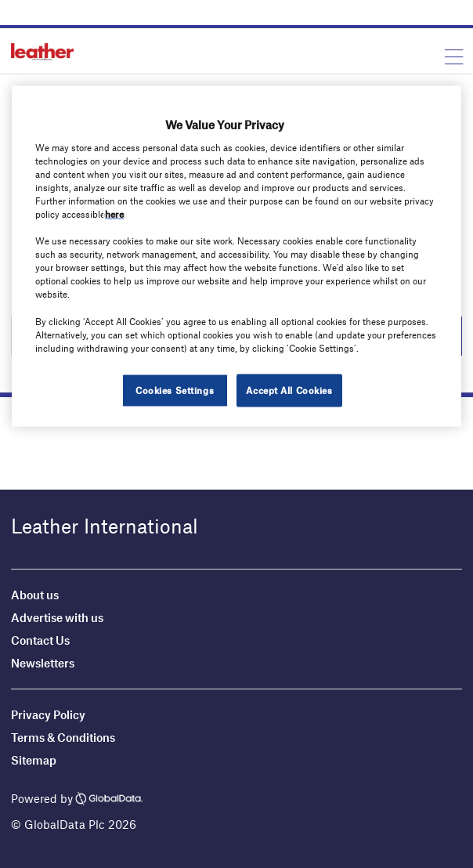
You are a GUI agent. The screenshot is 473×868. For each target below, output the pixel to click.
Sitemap (34, 760)
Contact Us (40, 640)
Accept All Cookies (289, 389)
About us (35, 595)
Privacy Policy (48, 714)
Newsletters (43, 663)
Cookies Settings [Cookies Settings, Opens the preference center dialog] (175, 389)
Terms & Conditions (63, 737)
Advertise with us (57, 617)
